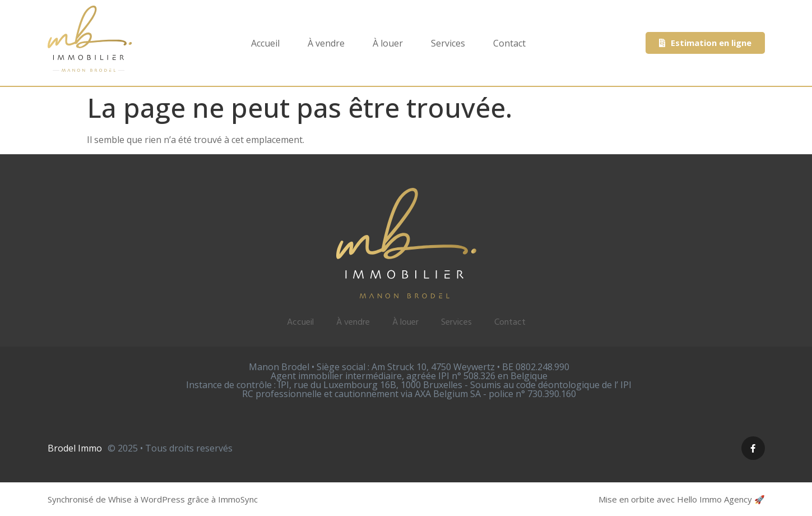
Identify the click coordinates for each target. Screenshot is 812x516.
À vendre (326, 43)
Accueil (265, 43)
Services (448, 43)
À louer (388, 43)
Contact (509, 43)
